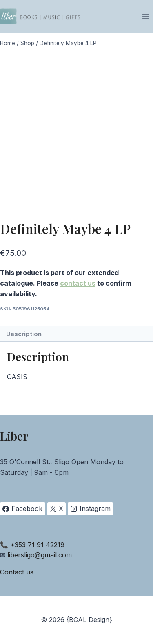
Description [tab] (24, 334)
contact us (78, 283)
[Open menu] (145, 16)
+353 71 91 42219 (37, 545)
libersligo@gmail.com (40, 555)
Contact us (17, 572)
